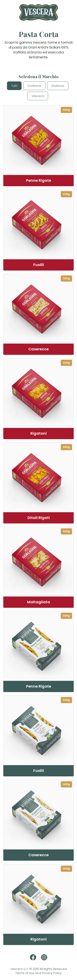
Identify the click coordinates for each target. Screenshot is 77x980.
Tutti (14, 86)
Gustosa (58, 86)
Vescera (38, 96)
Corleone (34, 86)
